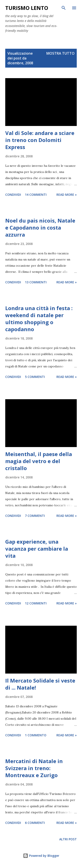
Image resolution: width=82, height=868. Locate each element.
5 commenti (35, 377)
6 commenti (35, 823)
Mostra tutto (60, 53)
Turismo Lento (27, 8)
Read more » (67, 195)
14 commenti (36, 195)
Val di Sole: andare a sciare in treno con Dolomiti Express (40, 140)
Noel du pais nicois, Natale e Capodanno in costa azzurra (40, 227)
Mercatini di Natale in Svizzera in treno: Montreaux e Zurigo (34, 768)
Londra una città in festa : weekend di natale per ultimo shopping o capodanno (39, 319)
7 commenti (35, 516)
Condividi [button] (13, 195)
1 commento (36, 735)
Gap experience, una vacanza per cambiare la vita (37, 549)
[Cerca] (64, 8)
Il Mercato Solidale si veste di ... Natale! (40, 684)
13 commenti (36, 282)
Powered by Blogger (41, 856)
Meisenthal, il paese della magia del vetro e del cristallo (39, 461)
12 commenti (36, 603)
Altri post (68, 839)
